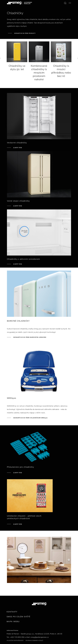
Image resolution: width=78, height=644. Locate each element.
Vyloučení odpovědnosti (15, 640)
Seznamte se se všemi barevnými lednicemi (30, 337)
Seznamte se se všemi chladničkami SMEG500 (30, 418)
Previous (9, 559)
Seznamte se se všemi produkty (25, 33)
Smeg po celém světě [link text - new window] (18, 617)
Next (69, 559)
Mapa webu (13, 621)
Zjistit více (17, 148)
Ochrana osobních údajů (34, 640)
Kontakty (12, 612)
